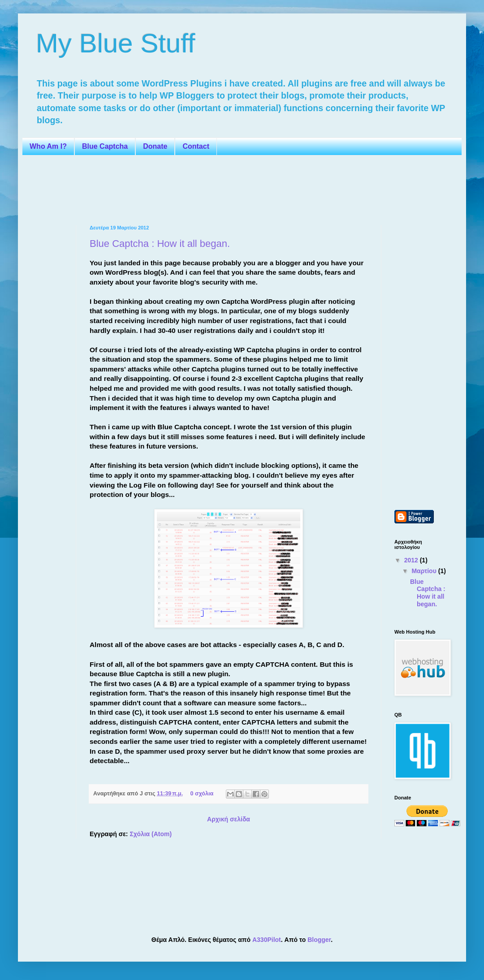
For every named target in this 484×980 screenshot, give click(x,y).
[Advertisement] (199, 189)
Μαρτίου (425, 571)
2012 (412, 560)
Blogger (319, 940)
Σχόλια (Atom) (151, 834)
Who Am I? (48, 146)
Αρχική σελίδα (229, 819)
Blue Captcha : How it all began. (160, 244)
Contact (196, 146)
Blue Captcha (105, 146)
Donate (155, 146)
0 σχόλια (202, 794)
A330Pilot (267, 940)
